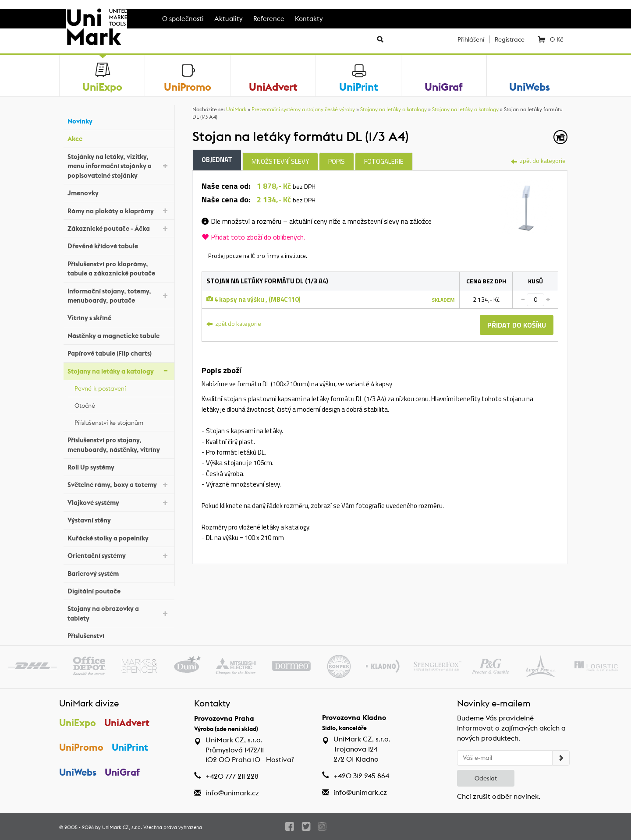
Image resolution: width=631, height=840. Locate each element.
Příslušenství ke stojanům (122, 421)
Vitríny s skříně (119, 317)
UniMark (236, 109)
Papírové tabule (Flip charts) (119, 352)
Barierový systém (119, 572)
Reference (269, 19)
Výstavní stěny (119, 519)
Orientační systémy (119, 555)
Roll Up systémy (119, 466)
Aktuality (229, 19)
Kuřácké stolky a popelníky (119, 537)
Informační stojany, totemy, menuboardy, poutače (119, 296)
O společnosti (183, 19)
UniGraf (122, 772)
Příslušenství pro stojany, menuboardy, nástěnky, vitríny (119, 445)
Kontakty (309, 19)
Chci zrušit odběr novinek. (499, 796)
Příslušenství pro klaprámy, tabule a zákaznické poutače (119, 268)
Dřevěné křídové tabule (119, 245)
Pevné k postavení (122, 387)
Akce (119, 138)
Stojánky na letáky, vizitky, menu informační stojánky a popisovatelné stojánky (119, 166)
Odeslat (486, 778)
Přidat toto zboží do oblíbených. (253, 237)
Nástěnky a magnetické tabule (119, 335)
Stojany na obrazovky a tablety (119, 613)
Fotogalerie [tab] (384, 161)
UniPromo (81, 747)
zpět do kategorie (538, 161)
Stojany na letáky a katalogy (119, 370)
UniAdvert (127, 723)
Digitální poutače (119, 590)
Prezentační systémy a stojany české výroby (303, 109)
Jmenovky (119, 192)
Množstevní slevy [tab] (280, 161)
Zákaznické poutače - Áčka (119, 228)
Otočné (122, 404)
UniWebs (78, 772)
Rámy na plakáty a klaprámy (119, 210)
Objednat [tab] (217, 160)
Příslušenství (119, 635)
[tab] (526, 206)
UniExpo (78, 723)
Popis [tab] (337, 161)
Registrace (510, 39)
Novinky (119, 120)
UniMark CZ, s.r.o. (122, 827)
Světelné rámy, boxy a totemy (119, 484)
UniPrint (130, 747)
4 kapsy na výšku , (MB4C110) (253, 299)
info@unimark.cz (232, 793)
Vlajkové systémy (119, 502)
